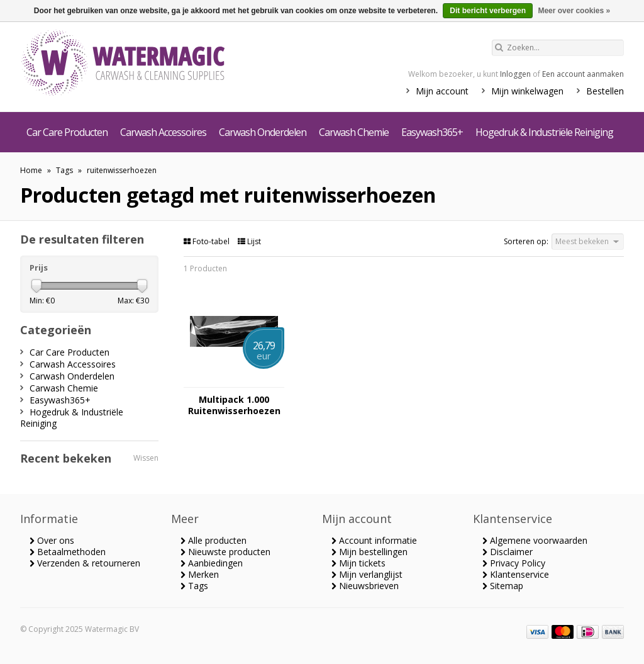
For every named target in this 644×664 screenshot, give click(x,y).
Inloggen (515, 74)
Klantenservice (516, 574)
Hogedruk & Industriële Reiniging (544, 132)
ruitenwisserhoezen (122, 170)
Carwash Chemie (354, 132)
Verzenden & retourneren (85, 563)
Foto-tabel (208, 241)
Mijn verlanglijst (367, 574)
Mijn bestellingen (369, 552)
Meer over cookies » (574, 11)
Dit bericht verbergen (488, 11)
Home (31, 170)
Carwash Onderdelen (263, 132)
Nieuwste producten (225, 552)
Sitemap (503, 586)
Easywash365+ (432, 132)
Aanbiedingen (212, 563)
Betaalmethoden (68, 552)
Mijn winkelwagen (527, 91)
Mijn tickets (358, 563)
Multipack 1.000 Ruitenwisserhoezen (234, 405)
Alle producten (214, 540)
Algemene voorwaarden (535, 540)
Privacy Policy (514, 563)
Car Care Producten (67, 132)
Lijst (249, 241)
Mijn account (442, 91)
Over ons (52, 540)
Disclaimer (508, 552)
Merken (200, 574)
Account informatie (374, 540)
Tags (64, 170)
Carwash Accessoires (163, 132)
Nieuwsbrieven (365, 586)
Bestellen (605, 91)
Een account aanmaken (583, 74)
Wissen (146, 458)
